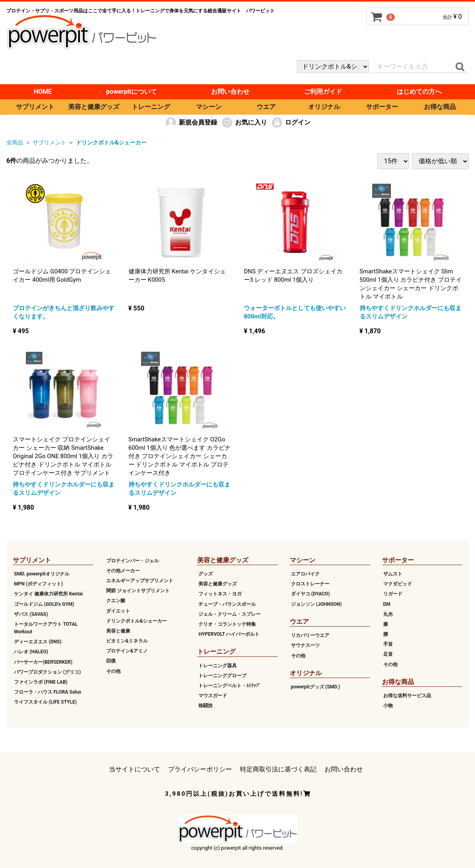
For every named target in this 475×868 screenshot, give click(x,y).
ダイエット (118, 611)
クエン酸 (116, 601)
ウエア (266, 107)
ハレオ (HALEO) (31, 652)
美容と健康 (118, 631)
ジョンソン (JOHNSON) (316, 604)
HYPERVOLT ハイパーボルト (229, 634)
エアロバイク (305, 574)
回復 (111, 661)
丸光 (388, 614)
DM (387, 604)
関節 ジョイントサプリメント (138, 591)
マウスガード (213, 696)
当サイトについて (135, 769)
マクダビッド (398, 584)
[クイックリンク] (460, 67)
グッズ (206, 574)
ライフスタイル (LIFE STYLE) (45, 702)
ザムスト (393, 574)
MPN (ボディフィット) (38, 584)
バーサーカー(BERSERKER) (43, 662)
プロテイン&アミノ (127, 651)
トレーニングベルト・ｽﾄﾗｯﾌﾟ (230, 686)
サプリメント (35, 107)
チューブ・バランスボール (227, 604)
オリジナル (324, 107)
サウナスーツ (305, 645)
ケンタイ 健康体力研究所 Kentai (48, 594)
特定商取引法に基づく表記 (278, 769)
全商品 (15, 142)
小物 (388, 706)
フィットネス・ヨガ (220, 594)
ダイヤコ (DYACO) (311, 594)
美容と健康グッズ (94, 107)
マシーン (209, 107)
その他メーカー (123, 571)
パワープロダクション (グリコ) (47, 672)
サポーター (382, 107)
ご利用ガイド (323, 92)
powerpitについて (132, 92)
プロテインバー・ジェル (133, 560)
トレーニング (151, 107)
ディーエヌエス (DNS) (38, 642)
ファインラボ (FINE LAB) (41, 682)
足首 (388, 654)
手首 (388, 644)
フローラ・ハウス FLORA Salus (48, 692)
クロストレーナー (310, 584)
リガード (393, 594)
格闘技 (206, 706)
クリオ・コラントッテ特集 (227, 624)
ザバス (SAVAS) (31, 614)
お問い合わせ (230, 92)
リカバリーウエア (310, 635)
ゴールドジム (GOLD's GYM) (44, 604)
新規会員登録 (191, 123)
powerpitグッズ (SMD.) (316, 687)
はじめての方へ (419, 92)
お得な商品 (440, 107)
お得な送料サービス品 (407, 696)
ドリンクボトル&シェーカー (111, 142)
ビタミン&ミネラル (127, 641)
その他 (113, 671)
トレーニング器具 (218, 665)
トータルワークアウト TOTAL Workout (46, 628)
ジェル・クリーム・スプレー (230, 614)
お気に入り (244, 123)
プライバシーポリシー (200, 769)
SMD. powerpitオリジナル (42, 574)
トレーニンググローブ (222, 676)
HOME (43, 92)
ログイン (291, 123)
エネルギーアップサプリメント (140, 581)
